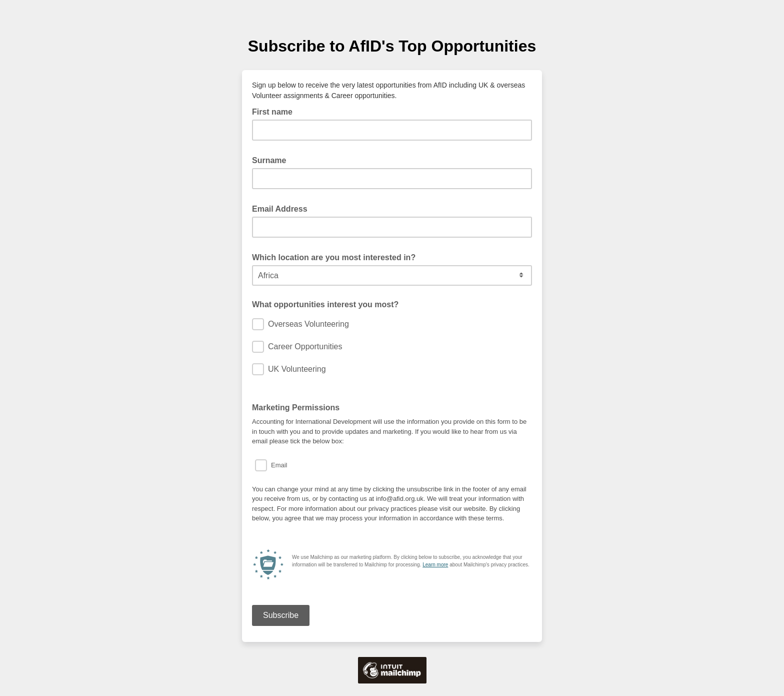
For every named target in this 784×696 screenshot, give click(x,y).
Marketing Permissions (296, 408)
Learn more (435, 565)
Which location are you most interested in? (337, 257)
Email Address (283, 208)
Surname (272, 160)
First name (275, 111)
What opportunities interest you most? (325, 304)
